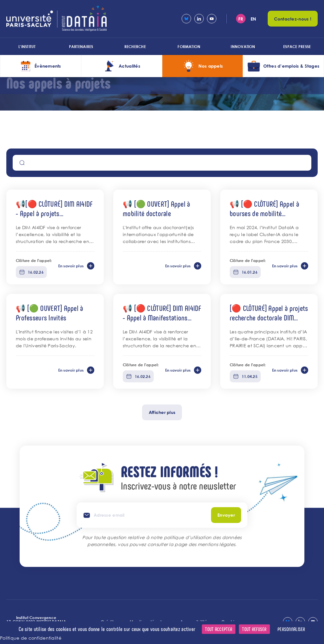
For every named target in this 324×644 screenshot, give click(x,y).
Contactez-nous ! (293, 19)
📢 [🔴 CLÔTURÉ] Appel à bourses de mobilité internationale (264, 208)
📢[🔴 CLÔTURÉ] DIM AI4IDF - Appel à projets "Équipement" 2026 (54, 208)
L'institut (27, 46)
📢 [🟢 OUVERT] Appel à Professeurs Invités (50, 313)
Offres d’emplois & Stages (291, 66)
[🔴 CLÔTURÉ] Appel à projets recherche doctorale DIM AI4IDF (269, 313)
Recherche (135, 46)
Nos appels (211, 66)
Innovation (243, 46)
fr (241, 19)
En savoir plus (71, 266)
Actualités (129, 66)
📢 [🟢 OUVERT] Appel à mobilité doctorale (156, 208)
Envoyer (226, 515)
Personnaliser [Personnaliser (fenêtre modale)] (291, 629)
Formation (189, 46)
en (253, 19)
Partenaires (81, 46)
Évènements (48, 66)
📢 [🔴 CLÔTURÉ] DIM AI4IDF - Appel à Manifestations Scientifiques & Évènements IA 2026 (162, 313)
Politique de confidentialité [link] (31, 638)
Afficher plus (162, 412)
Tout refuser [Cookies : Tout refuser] (254, 629)
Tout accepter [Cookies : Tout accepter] (219, 629)
